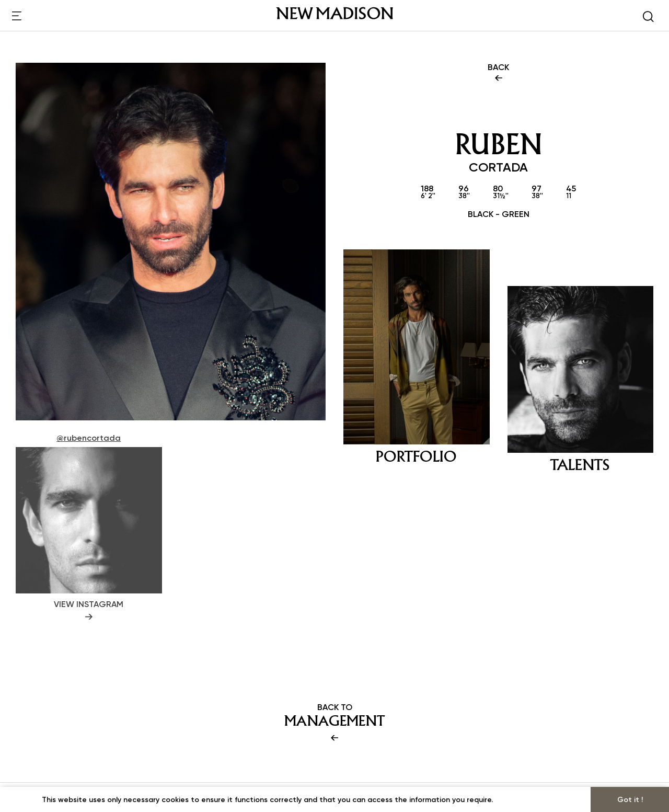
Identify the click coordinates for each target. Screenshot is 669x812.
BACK (498, 73)
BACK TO (334, 723)
